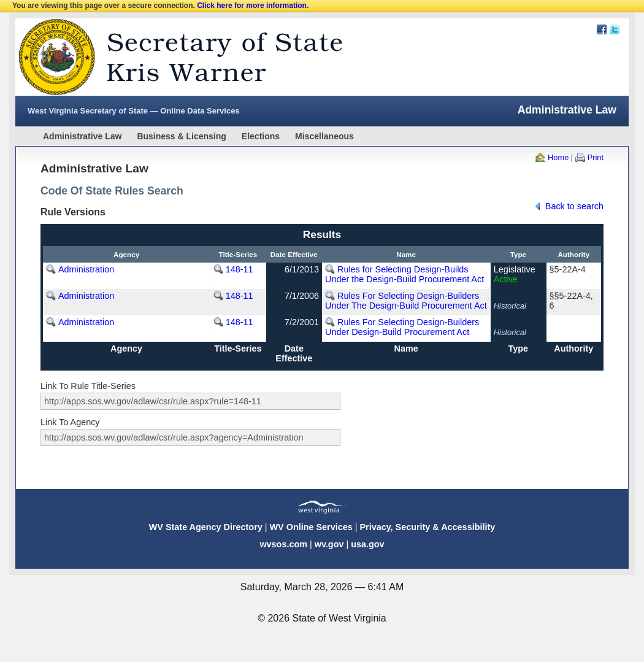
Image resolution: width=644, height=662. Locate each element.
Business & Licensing (181, 136)
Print (596, 157)
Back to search (574, 206)
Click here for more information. (253, 6)
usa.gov (367, 544)
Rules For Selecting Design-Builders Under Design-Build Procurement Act (402, 327)
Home (558, 157)
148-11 (240, 269)
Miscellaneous (324, 136)
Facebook (602, 29)
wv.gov (329, 544)
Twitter (615, 29)
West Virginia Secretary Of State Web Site (173, 57)
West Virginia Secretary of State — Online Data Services (134, 111)
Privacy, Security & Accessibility (427, 527)
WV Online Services (311, 527)
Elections (261, 136)
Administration (86, 269)
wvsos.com (283, 544)
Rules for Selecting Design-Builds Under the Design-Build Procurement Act (404, 274)
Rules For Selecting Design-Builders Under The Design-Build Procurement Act (406, 301)
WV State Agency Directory (206, 527)
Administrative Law (82, 136)
